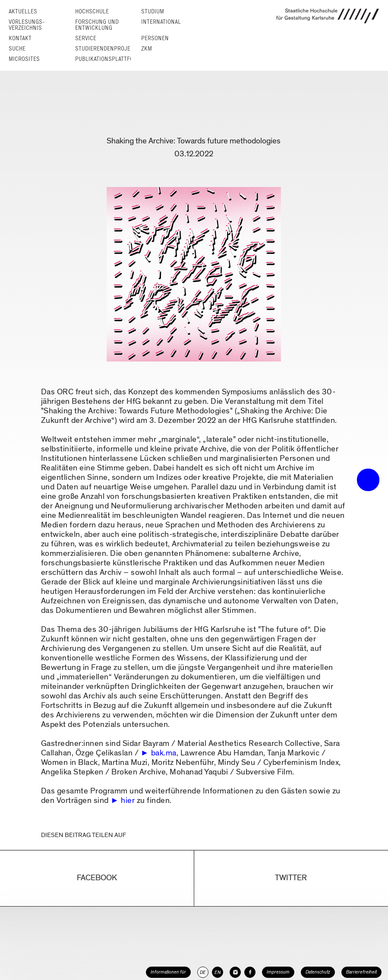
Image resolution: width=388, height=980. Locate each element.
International (161, 22)
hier (128, 801)
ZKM (147, 49)
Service (86, 38)
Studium (153, 11)
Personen (155, 38)
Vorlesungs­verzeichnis (27, 25)
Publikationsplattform (108, 59)
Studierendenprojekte (107, 49)
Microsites (24, 59)
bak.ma (164, 753)
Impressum (278, 972)
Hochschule (92, 11)
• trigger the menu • (368, 480)
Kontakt (20, 38)
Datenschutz (318, 972)
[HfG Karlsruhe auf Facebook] (250, 972)
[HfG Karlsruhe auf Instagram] (235, 972)
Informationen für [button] (168, 972)
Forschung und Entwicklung (97, 25)
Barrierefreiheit (361, 972)
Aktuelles (23, 11)
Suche (17, 49)
